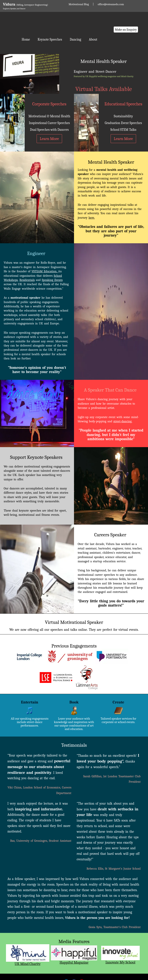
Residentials (27, 280)
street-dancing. (123, 421)
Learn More (49, 139)
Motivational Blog (79, 4)
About (93, 39)
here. (92, 218)
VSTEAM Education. (45, 271)
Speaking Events (52, 280)
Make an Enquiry (126, 30)
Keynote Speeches (50, 39)
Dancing (75, 39)
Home (26, 39)
